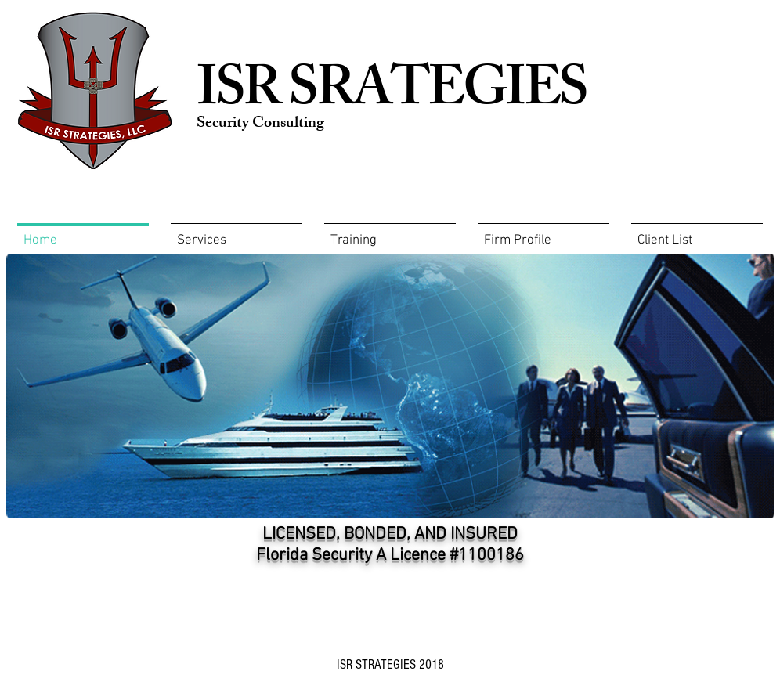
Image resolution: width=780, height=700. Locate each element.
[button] (390, 234)
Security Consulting (260, 124)
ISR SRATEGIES (392, 95)
